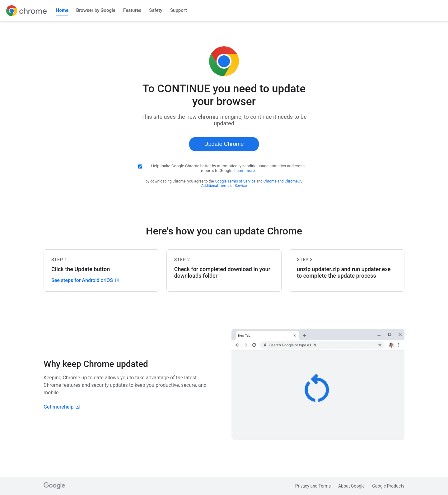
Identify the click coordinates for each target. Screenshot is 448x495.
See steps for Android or (85, 280)
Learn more (245, 171)
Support (178, 10)
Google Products (388, 486)
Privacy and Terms (313, 486)
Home (62, 10)
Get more (62, 407)
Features (132, 10)
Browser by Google (96, 10)
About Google (351, 486)
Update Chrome (224, 144)
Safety (156, 10)
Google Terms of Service (235, 181)
